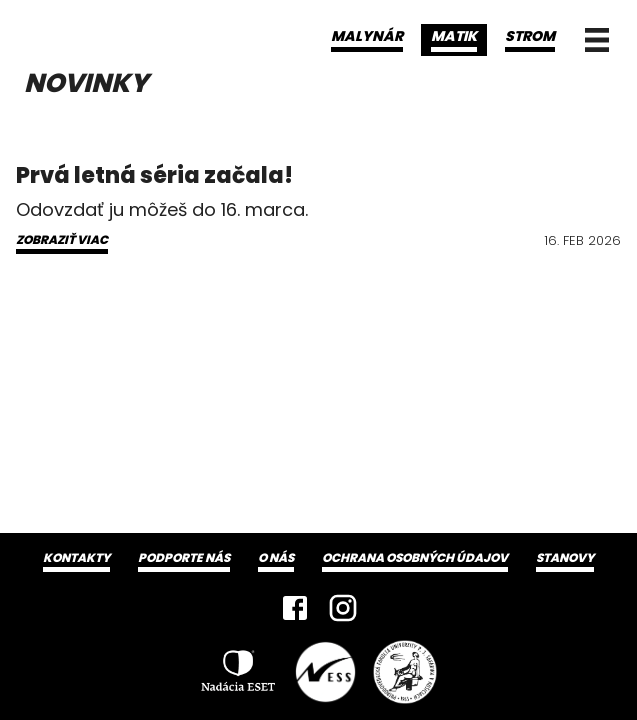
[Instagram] (343, 608)
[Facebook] (295, 608)
